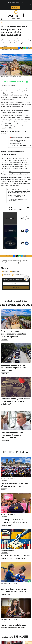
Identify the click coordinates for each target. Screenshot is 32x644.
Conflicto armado (16, 271)
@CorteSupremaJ (19, 190)
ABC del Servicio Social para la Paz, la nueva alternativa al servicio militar (16, 111)
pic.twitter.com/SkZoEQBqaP (14, 197)
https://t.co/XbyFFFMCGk (15, 142)
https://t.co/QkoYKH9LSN (20, 195)
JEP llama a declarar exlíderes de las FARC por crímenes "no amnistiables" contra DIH (15, 173)
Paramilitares (7, 275)
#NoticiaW (10, 190)
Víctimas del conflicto (19, 275)
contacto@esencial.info (20, 263)
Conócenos (15, 7)
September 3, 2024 (27, 146)
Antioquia (6, 271)
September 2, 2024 (12, 201)
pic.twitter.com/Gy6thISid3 (16, 143)
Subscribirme (16, 287)
